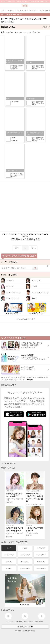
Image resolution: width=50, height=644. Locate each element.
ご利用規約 (19, 622)
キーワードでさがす (9, 262)
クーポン (9, 569)
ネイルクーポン (25, 569)
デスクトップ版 (25, 627)
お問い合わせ (39, 622)
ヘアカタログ (41, 548)
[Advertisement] (25, 207)
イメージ (18, 32)
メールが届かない (29, 622)
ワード (36, 32)
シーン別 (27, 32)
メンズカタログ (9, 555)
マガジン (25, 548)
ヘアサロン (9, 562)
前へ (17, 248)
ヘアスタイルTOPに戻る (25, 319)
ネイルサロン (25, 562)
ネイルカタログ (41, 555)
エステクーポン (41, 569)
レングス (9, 32)
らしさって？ (11, 622)
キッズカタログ (25, 555)
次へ (33, 248)
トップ (9, 548)
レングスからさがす (9, 275)
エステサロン (41, 562)
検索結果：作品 (26, 27)
